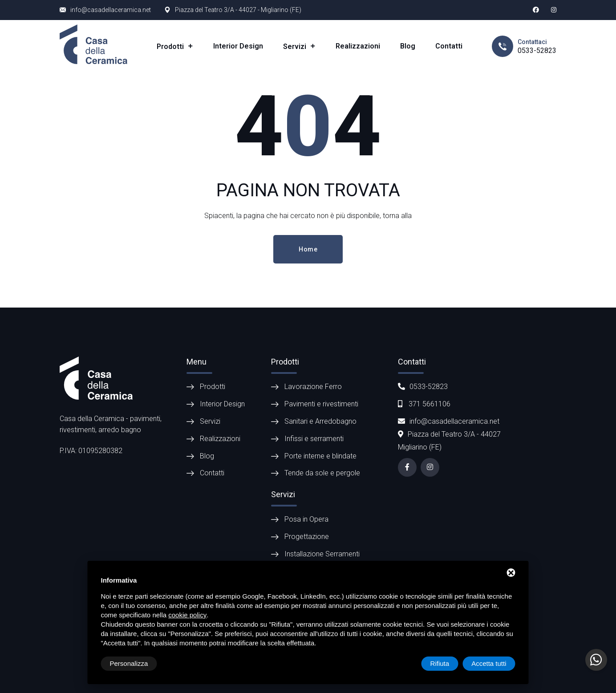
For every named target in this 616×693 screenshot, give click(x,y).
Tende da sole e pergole (322, 473)
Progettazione (307, 537)
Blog (408, 46)
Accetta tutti (489, 663)
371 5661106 (424, 404)
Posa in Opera (306, 519)
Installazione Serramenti (322, 554)
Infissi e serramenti (314, 439)
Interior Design (238, 46)
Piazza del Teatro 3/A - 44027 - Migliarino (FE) (238, 10)
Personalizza (129, 663)
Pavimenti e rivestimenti (321, 404)
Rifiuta (440, 663)
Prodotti (171, 47)
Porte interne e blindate (320, 456)
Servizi (296, 47)
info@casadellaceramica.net (111, 10)
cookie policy (187, 615)
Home (308, 249)
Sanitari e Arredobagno (320, 421)
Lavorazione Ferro (313, 387)
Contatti (449, 46)
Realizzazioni (358, 46)
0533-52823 (537, 51)
